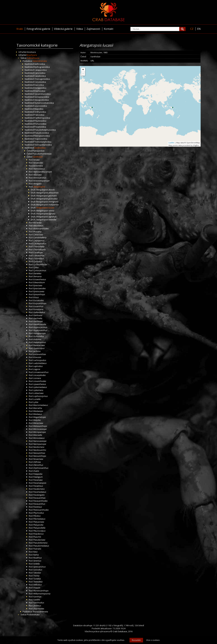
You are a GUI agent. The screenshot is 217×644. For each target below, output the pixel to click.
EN (199, 29)
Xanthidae (38, 157)
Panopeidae (39, 151)
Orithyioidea (40, 112)
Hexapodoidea (41, 100)
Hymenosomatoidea (44, 103)
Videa (80, 29)
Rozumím (136, 640)
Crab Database (120, 631)
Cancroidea (40, 73)
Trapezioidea (41, 139)
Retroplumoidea (42, 136)
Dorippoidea (40, 88)
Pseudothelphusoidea (45, 130)
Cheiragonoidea (42, 79)
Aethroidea (40, 64)
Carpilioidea (40, 76)
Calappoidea (40, 70)
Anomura (31, 52)
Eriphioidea (40, 91)
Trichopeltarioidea (43, 145)
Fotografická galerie (38, 29)
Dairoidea (39, 85)
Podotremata (33, 615)
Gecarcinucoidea (42, 94)
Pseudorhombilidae (42, 154)
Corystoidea (40, 82)
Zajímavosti (93, 29)
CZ (192, 29)
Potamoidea (40, 127)
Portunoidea (40, 124)
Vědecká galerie (63, 29)
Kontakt (109, 29)
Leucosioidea (41, 106)
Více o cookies (153, 640)
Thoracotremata (40, 612)
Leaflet (171, 143)
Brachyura (32, 55)
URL (92, 61)
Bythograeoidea (42, 67)
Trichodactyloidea (43, 142)
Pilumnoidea (40, 121)
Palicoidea (39, 115)
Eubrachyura (33, 58)
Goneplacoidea (42, 97)
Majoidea (39, 109)
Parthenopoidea (42, 118)
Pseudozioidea (42, 133)
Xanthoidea (40, 148)
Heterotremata (40, 61)
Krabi (20, 29)
